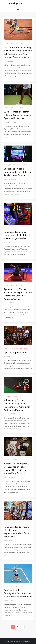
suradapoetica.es (18, 3)
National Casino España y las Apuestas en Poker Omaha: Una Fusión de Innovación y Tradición (16, 468)
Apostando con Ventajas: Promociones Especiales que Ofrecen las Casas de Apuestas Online (18, 294)
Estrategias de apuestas (13, 44)
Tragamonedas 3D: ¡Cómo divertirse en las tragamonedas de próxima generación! (17, 532)
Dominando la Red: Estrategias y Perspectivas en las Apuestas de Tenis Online (18, 593)
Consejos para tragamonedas (15, 165)
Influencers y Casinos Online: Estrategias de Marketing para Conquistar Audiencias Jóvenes (17, 405)
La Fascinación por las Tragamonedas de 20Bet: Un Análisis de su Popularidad (18, 172)
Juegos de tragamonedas (14, 228)
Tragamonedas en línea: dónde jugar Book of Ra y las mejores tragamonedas (18, 235)
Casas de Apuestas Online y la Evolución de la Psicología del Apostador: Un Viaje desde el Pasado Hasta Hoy (18, 52)
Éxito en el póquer (11, 397)
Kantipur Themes (25, 641)
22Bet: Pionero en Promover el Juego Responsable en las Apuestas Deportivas (18, 115)
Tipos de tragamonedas (15, 352)
